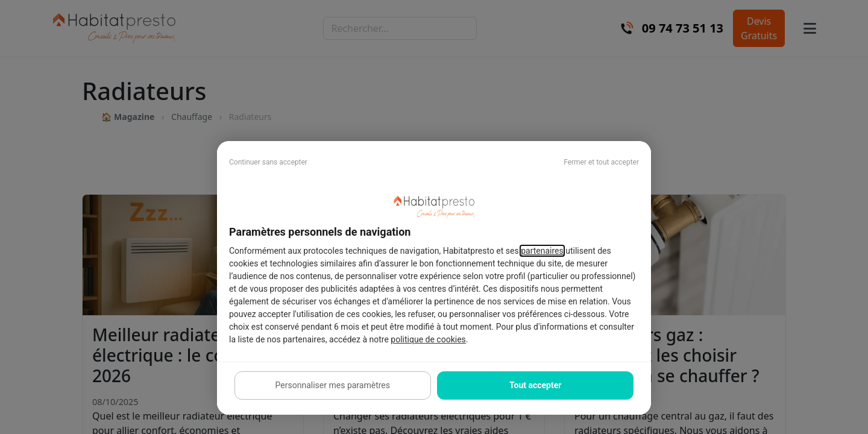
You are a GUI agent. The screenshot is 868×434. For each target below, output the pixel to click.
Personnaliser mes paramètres (333, 385)
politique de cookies (428, 339)
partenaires (542, 251)
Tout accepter (535, 385)
